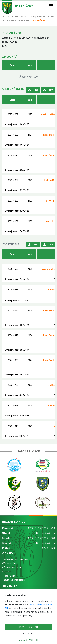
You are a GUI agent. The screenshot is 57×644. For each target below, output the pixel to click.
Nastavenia (28, 633)
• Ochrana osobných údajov (16, 559)
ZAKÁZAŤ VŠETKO (29, 640)
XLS (33, 90)
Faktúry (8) (11, 243)
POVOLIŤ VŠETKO (29, 627)
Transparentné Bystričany (42, 16)
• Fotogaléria (9, 576)
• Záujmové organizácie (14, 580)
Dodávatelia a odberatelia (17, 20)
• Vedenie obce (9, 563)
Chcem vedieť (20, 16)
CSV (48, 90)
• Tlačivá (6, 571)
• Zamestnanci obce (12, 567)
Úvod (8, 16)
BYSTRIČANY (24, 6)
